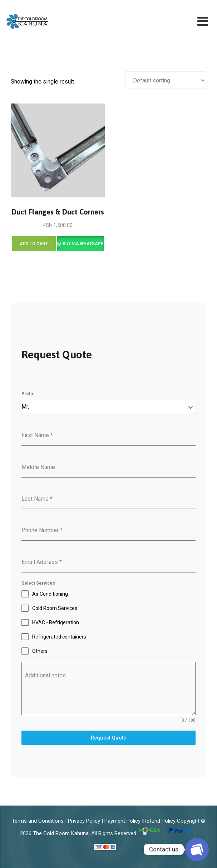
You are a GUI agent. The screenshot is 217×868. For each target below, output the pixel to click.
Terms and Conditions (38, 821)
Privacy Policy (84, 821)
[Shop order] (166, 80)
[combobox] (108, 407)
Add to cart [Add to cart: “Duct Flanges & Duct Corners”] (34, 244)
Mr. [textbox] (25, 407)
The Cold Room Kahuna (61, 833)
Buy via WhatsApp (83, 244)
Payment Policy (122, 821)
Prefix (28, 394)
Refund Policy (159, 821)
